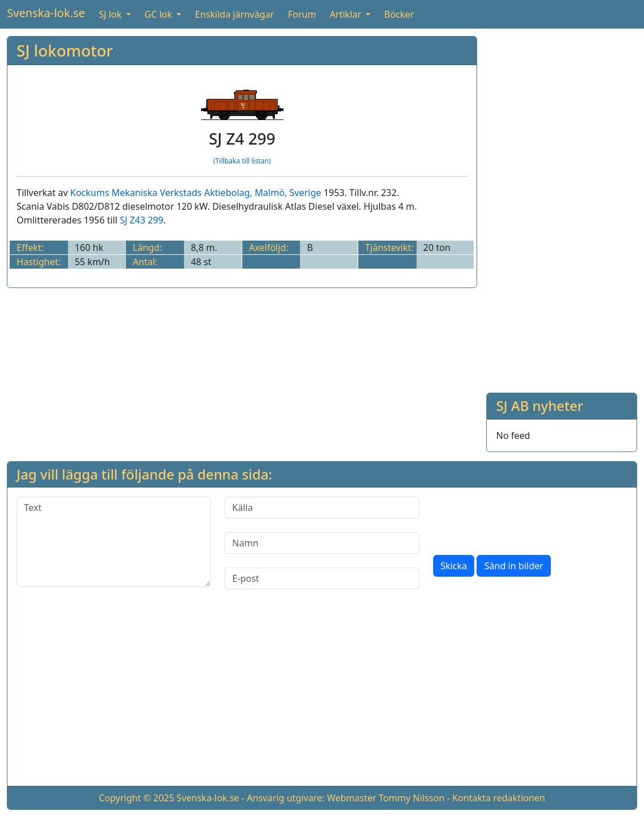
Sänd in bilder (513, 566)
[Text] (114, 542)
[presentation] (520, 519)
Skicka (454, 566)
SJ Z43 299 (142, 220)
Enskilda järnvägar (234, 14)
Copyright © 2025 (137, 798)
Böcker (399, 14)
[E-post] (322, 578)
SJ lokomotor (65, 51)
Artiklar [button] (347, 14)
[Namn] (322, 543)
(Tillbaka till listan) (242, 161)
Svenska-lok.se (46, 13)
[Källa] (322, 508)
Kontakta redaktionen (499, 798)
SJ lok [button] (111, 14)
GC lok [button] (159, 14)
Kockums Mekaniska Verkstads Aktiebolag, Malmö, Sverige (196, 193)
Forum (302, 14)
